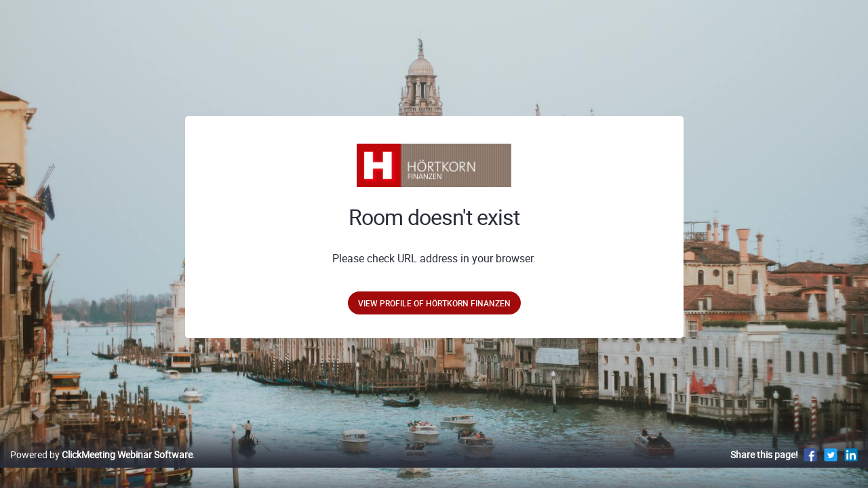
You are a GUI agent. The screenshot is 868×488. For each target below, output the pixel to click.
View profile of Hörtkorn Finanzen (434, 303)
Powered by (101, 469)
